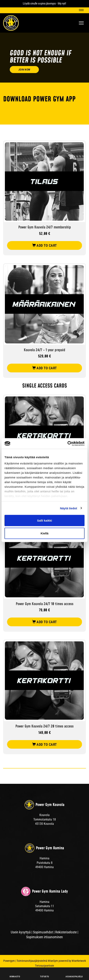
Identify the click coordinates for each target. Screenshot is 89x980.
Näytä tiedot (69, 508)
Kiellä (44, 533)
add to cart (45, 245)
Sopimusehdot (43, 932)
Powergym (9, 961)
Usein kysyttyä (21, 932)
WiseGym (53, 961)
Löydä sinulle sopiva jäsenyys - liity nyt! (44, 3)
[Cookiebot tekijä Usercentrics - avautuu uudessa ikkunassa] (67, 443)
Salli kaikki (45, 520)
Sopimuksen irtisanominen (44, 937)
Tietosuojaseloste (44, 966)
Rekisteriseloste (66, 932)
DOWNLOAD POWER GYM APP (39, 99)
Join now (24, 70)
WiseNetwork (79, 961)
